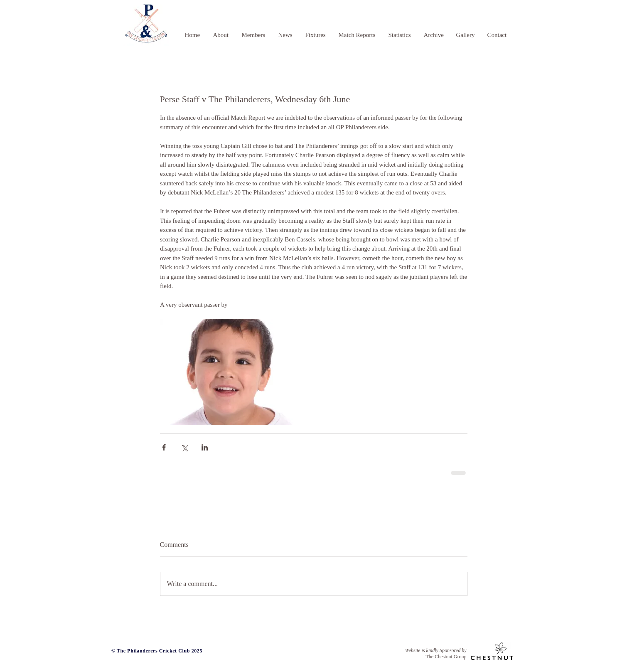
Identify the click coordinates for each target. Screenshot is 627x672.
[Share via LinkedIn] (205, 447)
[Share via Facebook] (164, 447)
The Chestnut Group (446, 657)
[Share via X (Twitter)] (184, 447)
